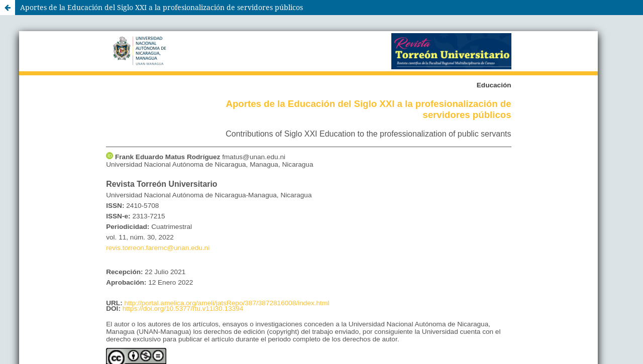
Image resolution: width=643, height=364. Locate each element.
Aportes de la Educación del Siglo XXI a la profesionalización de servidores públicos (162, 7)
